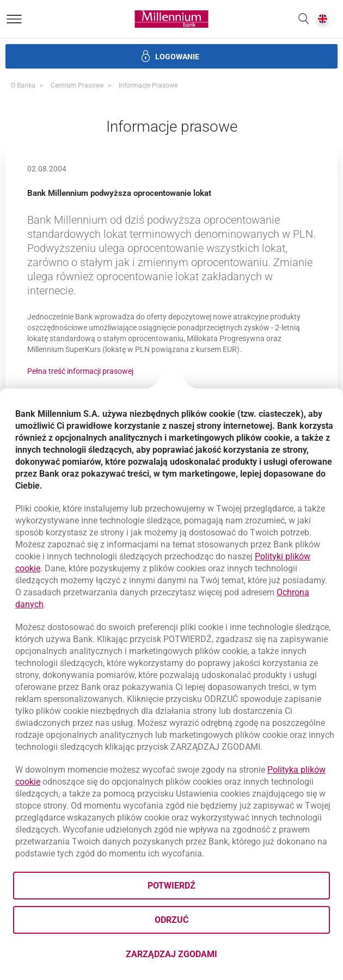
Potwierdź (171, 886)
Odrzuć (171, 920)
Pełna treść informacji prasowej (80, 371)
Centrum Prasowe (77, 85)
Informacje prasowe (148, 85)
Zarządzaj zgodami (215, 957)
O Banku (23, 85)
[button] (304, 19)
